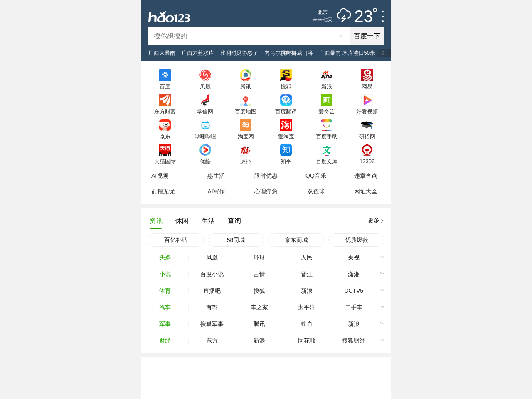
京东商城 (296, 240)
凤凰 (205, 86)
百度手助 (327, 136)
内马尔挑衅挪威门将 (289, 53)
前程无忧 (163, 191)
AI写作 (216, 191)
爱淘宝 (286, 136)
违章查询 (366, 176)
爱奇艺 (326, 111)
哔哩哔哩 (205, 136)
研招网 (367, 136)
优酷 (205, 161)
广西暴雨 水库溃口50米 (347, 53)
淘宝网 (246, 136)
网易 (367, 86)
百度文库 (327, 161)
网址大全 (366, 191)
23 (366, 17)
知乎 (286, 161)
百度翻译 (286, 111)
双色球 (316, 191)
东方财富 (165, 111)
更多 (374, 220)
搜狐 (286, 86)
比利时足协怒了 (239, 53)
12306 (367, 161)
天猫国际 (165, 161)
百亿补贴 (176, 240)
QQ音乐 (316, 176)
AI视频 (160, 176)
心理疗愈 (266, 191)
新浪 (327, 86)
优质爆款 (357, 240)
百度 (165, 86)
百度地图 (246, 111)
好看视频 (367, 111)
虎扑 (246, 161)
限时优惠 (266, 176)
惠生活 (216, 176)
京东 (165, 136)
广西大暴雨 (162, 53)
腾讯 (246, 86)
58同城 (236, 240)
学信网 (205, 111)
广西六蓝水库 (198, 53)
